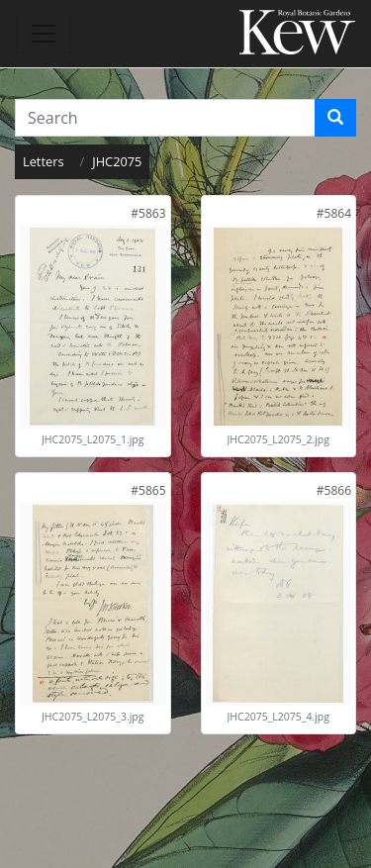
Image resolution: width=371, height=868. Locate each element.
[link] (148, 213)
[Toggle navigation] (44, 34)
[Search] (335, 118)
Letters (44, 161)
